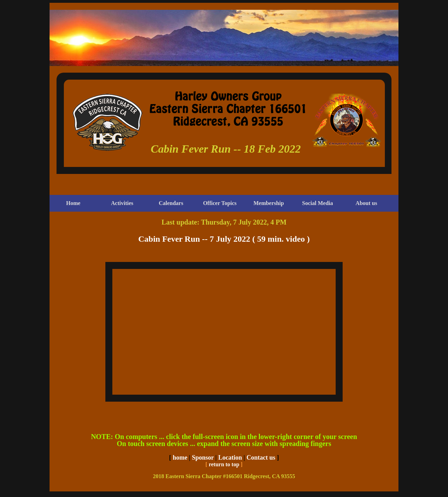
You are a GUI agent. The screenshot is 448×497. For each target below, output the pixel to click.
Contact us (261, 458)
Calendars (171, 203)
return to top (224, 464)
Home (73, 203)
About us (366, 203)
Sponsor (203, 458)
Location (230, 458)
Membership (268, 203)
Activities (122, 203)
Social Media (318, 203)
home (180, 458)
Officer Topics (220, 203)
